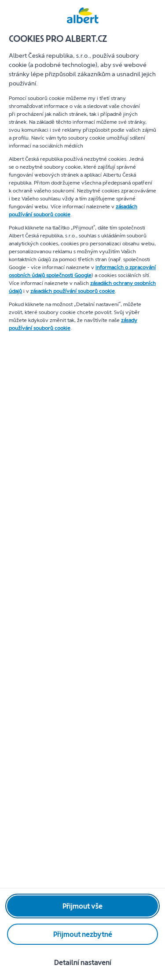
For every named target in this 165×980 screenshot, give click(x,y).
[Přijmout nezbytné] (82, 934)
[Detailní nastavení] (82, 962)
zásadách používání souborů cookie (73, 291)
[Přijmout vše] (82, 906)
